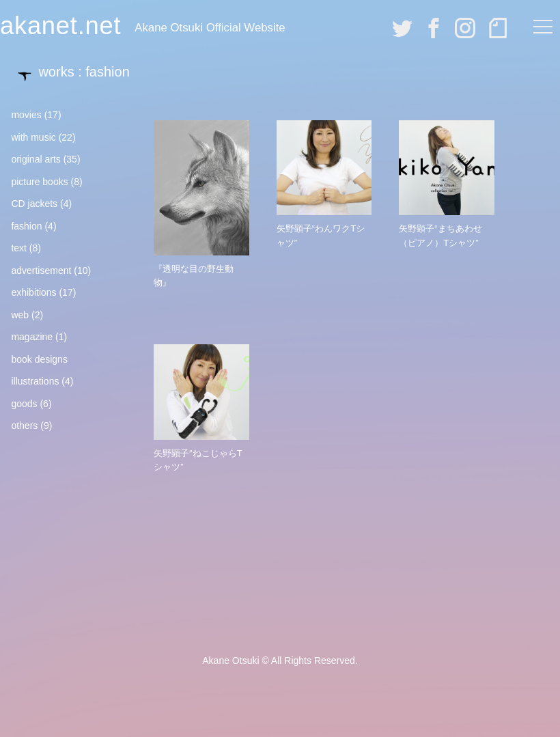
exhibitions (33, 292)
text (19, 248)
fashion (26, 226)
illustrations (35, 381)
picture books (39, 182)
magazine (32, 337)
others (24, 426)
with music (33, 137)
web (20, 315)
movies (26, 115)
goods (24, 404)
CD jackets (34, 204)
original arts (36, 159)
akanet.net (60, 26)
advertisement (41, 270)
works (56, 72)
